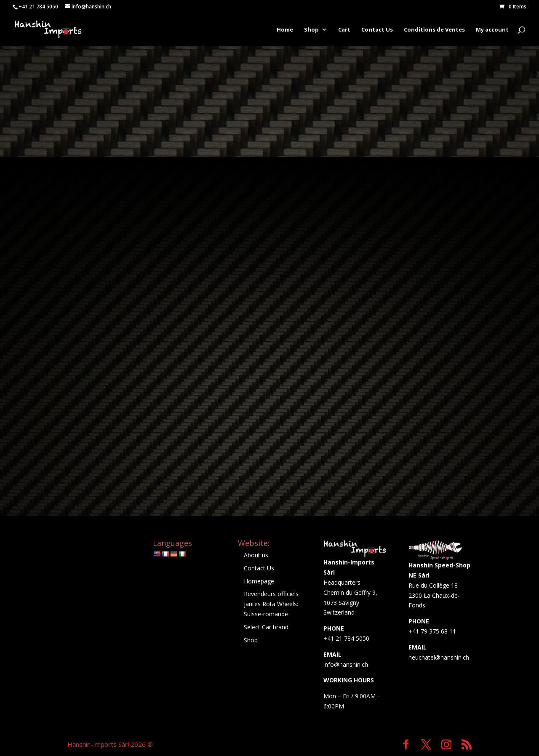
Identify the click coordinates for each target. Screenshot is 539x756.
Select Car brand (266, 627)
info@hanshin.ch (346, 664)
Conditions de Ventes (434, 30)
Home (285, 30)
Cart (344, 30)
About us (256, 555)
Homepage (259, 581)
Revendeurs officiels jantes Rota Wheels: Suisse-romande (271, 604)
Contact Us (377, 30)
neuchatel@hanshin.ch (439, 657)
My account (492, 30)
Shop (311, 30)
